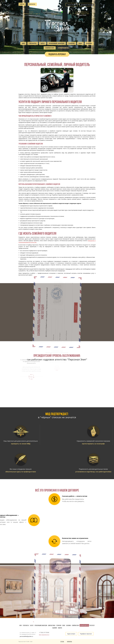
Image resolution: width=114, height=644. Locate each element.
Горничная (71, 43)
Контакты (32, 4)
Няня (23, 43)
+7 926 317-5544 (56, 12)
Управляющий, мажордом (57, 43)
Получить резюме (58, 294)
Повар (80, 43)
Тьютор (43, 43)
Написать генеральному (58, 571)
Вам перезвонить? (57, 14)
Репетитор (92, 625)
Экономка (89, 43)
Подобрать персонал (87, 5)
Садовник (55, 628)
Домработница (52, 625)
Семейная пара (50, 48)
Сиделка (60, 628)
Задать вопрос (72, 5)
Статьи (22, 4)
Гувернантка (33, 43)
